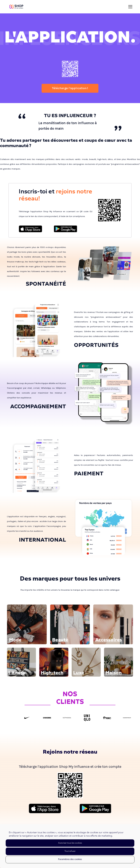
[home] (16, 7)
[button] (130, 7)
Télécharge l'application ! (70, 88)
